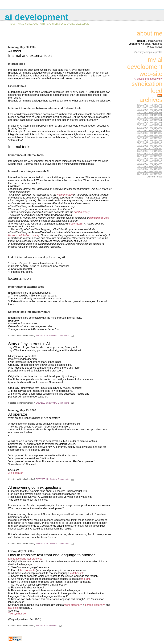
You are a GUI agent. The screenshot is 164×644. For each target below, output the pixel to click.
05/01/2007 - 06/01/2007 (149, 172)
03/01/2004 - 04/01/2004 (149, 115)
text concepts (28, 570)
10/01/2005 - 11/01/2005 (149, 151)
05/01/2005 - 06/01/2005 (149, 141)
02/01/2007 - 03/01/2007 (149, 166)
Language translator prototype (25, 559)
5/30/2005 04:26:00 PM (47, 403)
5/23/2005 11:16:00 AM (47, 544)
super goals (76, 224)
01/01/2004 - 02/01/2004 (149, 110)
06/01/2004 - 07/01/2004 (149, 123)
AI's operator (15, 473)
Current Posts (154, 177)
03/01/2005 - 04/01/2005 (149, 136)
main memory (65, 195)
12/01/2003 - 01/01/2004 (149, 107)
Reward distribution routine (23, 235)
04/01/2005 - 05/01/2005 (149, 138)
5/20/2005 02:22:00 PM (47, 626)
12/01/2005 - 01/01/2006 (149, 156)
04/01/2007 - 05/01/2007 (149, 169)
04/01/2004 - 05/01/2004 (149, 118)
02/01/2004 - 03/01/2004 (149, 112)
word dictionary (73, 605)
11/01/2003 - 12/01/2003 (149, 105)
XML (160, 95)
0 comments (64, 336)
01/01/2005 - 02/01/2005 (149, 130)
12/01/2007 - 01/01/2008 (149, 174)
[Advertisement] (60, 38)
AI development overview (148, 79)
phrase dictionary (95, 605)
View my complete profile (148, 52)
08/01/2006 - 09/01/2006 (149, 161)
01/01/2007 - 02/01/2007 (149, 164)
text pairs (13, 608)
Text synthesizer (17, 614)
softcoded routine (99, 218)
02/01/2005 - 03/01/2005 (149, 133)
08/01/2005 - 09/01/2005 (149, 146)
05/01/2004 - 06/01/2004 (149, 120)
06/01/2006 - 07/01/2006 (149, 159)
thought (86, 579)
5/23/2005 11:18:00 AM (47, 479)
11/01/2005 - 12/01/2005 (149, 154)
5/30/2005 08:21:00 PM (47, 336)
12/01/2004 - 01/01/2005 (149, 128)
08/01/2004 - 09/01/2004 (149, 125)
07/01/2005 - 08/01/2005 (149, 143)
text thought (76, 573)
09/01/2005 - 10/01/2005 (149, 148)
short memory (82, 212)
